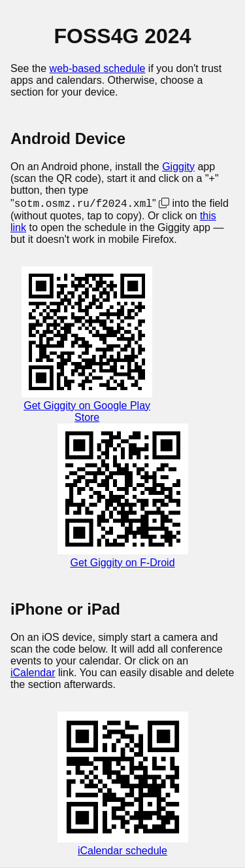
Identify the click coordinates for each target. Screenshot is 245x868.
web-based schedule (98, 68)
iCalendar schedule (122, 851)
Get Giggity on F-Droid (122, 563)
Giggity (178, 167)
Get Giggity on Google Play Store (87, 412)
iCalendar (33, 673)
